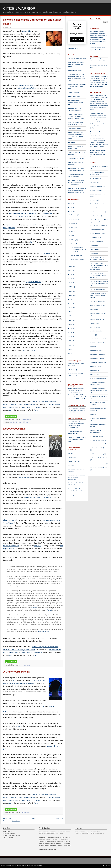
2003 (71, 345)
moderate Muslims (96, 323)
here (32, 242)
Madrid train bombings (11, 546)
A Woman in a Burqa (74, 93)
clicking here (94, 36)
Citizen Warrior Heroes (9, 833)
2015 (71, 295)
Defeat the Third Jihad (9, 838)
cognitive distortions (33, 282)
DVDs (24, 350)
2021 (71, 270)
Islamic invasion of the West (98, 313)
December (74, 215)
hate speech (94, 253)
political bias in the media (97, 339)
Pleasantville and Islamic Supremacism (52, 833)
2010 (71, 316)
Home (33, 818)
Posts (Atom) (16, 821)
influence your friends (96, 305)
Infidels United (23, 216)
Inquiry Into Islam (55, 404)
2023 (71, 212)
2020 (71, 274)
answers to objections (96, 186)
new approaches (9, 228)
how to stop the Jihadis (97, 289)
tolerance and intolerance (97, 444)
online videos (94, 327)
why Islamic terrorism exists (98, 464)
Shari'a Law (94, 370)
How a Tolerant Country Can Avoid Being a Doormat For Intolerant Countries (76, 182)
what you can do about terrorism (99, 458)
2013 (71, 304)
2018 (71, 283)
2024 (71, 207)
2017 (71, 287)
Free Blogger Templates (9, 866)
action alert (93, 182)
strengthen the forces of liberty (19, 422)
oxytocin (47, 253)
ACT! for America (46, 213)
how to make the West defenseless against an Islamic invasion (99, 275)
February (74, 240)
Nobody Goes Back (15, 429)
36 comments (26, 420)
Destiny (51, 706)
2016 (71, 291)
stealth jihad (94, 374)
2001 (71, 353)
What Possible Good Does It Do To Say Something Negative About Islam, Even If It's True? (77, 190)
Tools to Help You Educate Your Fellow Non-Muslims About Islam (77, 87)
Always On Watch (10, 520)
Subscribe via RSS (73, 49)
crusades (93, 208)
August (73, 227)
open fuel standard (96, 331)
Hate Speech (71, 142)
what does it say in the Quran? (99, 448)
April (72, 231)
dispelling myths (95, 216)
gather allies (94, 245)
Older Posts (59, 818)
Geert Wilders (94, 249)
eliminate (34, 608)
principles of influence (96, 343)
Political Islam (72, 457)
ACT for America (95, 178)
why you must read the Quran (98, 468)
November (74, 219)
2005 (71, 337)
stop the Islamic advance (97, 378)
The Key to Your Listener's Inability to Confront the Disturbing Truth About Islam (76, 117)
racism (92, 347)
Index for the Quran (74, 370)
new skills (33, 225)
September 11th (95, 367)
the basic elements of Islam (26, 88)
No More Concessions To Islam (11, 836)
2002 (71, 349)
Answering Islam (72, 495)
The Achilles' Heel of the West (76, 158)
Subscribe (77, 39)
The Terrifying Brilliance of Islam (77, 59)
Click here (76, 412)
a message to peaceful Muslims (99, 166)
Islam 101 (71, 453)
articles (32, 350)
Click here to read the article (48, 849)
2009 (71, 320)
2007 (71, 328)
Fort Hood (38, 546)
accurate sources (44, 632)
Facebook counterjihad (97, 230)
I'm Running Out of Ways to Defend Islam (38, 497)
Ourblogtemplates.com (32, 866)
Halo (43, 706)
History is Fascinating (11, 407)
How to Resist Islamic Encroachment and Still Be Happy (75, 102)
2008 (71, 324)
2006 (71, 333)
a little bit (49, 610)
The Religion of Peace (74, 461)
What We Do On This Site (75, 71)
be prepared (94, 200)
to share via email (95, 436)
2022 (71, 266)
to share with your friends (97, 440)
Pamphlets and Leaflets (74, 128)
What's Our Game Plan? (75, 96)
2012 (71, 308)
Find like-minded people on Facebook (23, 213)
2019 (71, 279)
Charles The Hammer (96, 204)
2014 (71, 299)
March (73, 236)
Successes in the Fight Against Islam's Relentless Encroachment (76, 477)
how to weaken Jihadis (97, 301)
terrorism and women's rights (98, 418)
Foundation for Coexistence (32, 407)
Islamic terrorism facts (96, 319)
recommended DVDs (96, 359)
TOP (109, 866)
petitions (93, 335)
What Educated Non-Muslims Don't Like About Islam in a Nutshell (76, 65)
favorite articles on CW (97, 234)
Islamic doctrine (24, 477)
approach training (95, 190)
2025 (71, 203)
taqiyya (93, 128)
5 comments (26, 813)
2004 (71, 341)
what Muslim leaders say (97, 454)
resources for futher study (97, 363)
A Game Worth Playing (17, 672)
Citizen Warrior (19, 8)
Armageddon (27, 31)
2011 (71, 312)
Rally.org (101, 34)
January (73, 244)
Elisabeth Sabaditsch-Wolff (98, 226)
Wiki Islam (71, 465)
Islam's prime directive (27, 85)
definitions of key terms (97, 212)
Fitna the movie (95, 238)
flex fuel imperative (96, 242)
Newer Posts (7, 818)
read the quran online (96, 351)
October (73, 223)
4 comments (26, 665)
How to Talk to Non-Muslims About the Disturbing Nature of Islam (99, 295)
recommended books (96, 355)
